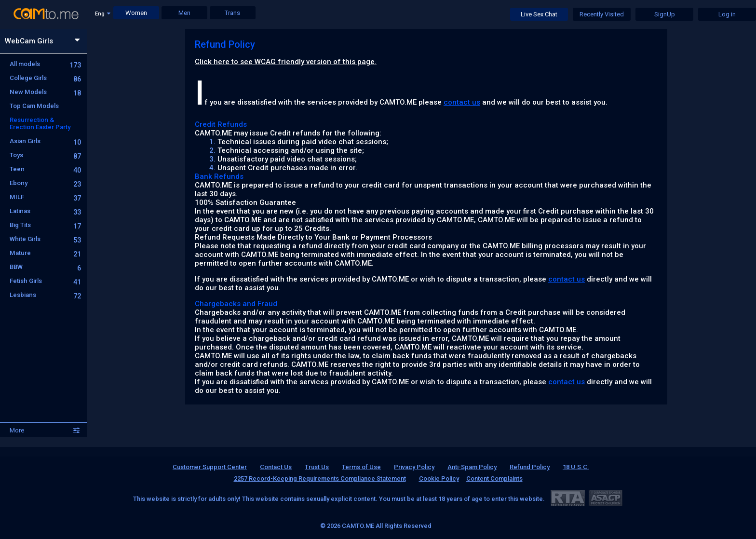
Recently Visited (602, 14)
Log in (727, 14)
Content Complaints (494, 478)
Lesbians (45, 295)
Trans (232, 13)
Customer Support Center (210, 467)
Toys (45, 155)
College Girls (45, 78)
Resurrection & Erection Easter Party (40, 123)
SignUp (665, 14)
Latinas (45, 211)
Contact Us (276, 467)
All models (45, 64)
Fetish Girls (45, 281)
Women (136, 13)
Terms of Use (361, 467)
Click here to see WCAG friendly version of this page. (286, 62)
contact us (462, 102)
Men (184, 13)
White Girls (45, 239)
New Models (45, 92)
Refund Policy (530, 467)
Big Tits (45, 225)
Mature (45, 253)
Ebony (45, 183)
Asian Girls (45, 141)
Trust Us (317, 467)
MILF (45, 197)
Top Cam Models (34, 106)
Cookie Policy (439, 478)
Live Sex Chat (539, 14)
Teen (45, 169)
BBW (45, 267)
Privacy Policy (414, 467)
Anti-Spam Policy (472, 467)
